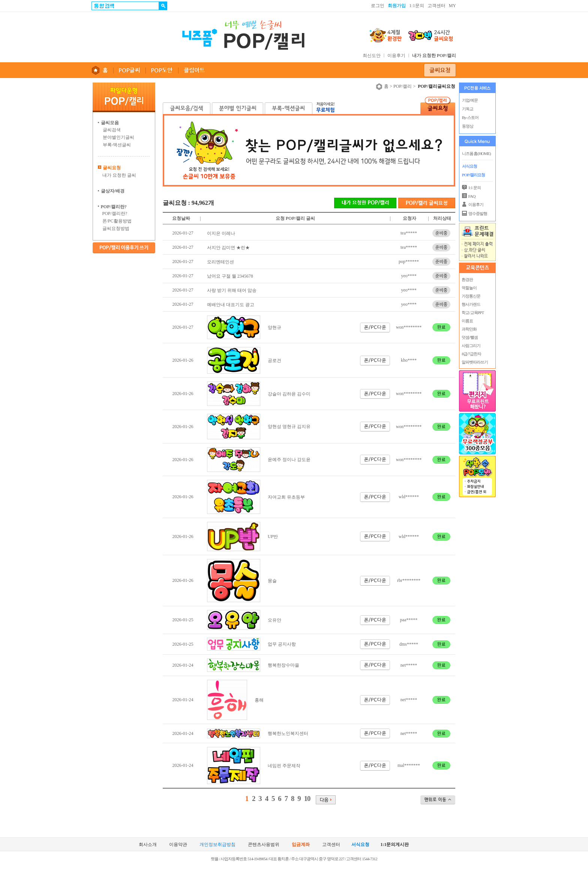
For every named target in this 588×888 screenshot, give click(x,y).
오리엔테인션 (220, 262)
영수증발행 (478, 213)
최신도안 (372, 56)
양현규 (274, 328)
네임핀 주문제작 (284, 766)
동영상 (468, 126)
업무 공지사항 (282, 644)
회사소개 (148, 845)
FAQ (472, 196)
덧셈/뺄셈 (469, 337)
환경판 (467, 279)
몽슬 (272, 581)
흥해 (259, 700)
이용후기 (396, 56)
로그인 (378, 6)
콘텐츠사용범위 (264, 845)
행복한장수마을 (283, 665)
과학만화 (469, 329)
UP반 (273, 536)
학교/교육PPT (473, 313)
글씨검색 (112, 130)
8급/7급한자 (471, 354)
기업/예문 (470, 100)
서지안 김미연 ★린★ (228, 248)
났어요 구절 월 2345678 (230, 276)
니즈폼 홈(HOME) (476, 153)
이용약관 (178, 845)
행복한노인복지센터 (288, 733)
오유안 (274, 620)
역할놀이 (469, 288)
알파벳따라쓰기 (475, 362)
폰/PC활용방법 (117, 221)
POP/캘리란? (115, 213)
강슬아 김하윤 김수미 (289, 394)
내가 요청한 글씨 (119, 175)
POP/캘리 (403, 86)
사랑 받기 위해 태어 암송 (232, 290)
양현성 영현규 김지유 (289, 427)
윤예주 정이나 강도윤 (289, 460)
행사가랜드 (471, 304)
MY (452, 6)
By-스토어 (470, 117)
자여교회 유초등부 (286, 497)
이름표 (467, 321)
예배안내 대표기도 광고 (231, 305)
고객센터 (436, 6)
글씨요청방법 (116, 228)
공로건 (274, 361)
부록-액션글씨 (117, 145)
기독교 (468, 109)
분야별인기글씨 (118, 137)
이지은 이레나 (221, 233)
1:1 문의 (475, 188)
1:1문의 (416, 6)
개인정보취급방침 (217, 845)
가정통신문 (471, 296)
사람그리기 (471, 346)
